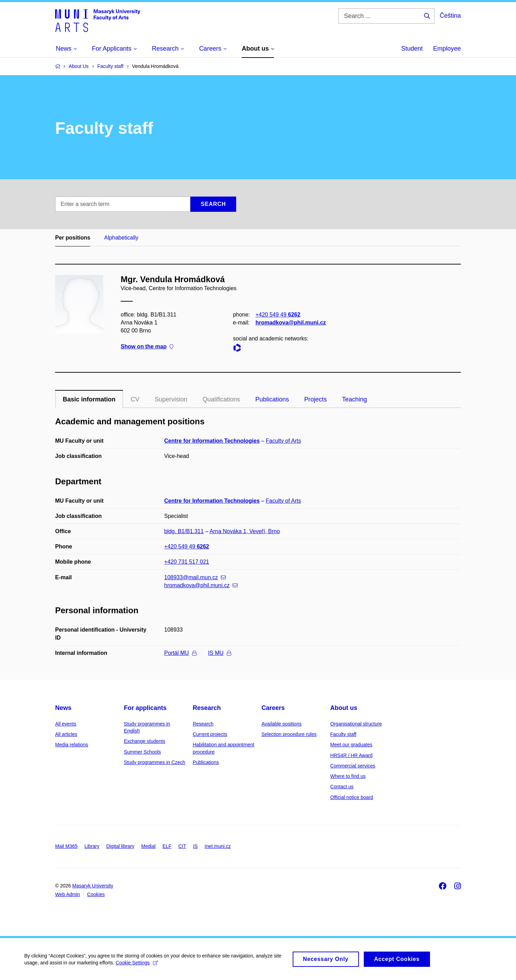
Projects (315, 399)
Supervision (171, 399)
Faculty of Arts (283, 441)
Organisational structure (356, 724)
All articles (66, 734)
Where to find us (348, 776)
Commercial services (353, 766)
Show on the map (147, 347)
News (63, 708)
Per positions (73, 238)
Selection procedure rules (289, 734)
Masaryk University (93, 886)
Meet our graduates (351, 745)
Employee (447, 49)
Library (92, 846)
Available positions (282, 724)
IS (195, 846)
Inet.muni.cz (218, 846)
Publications (272, 399)
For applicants (145, 708)
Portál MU (180, 653)
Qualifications (221, 399)
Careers (273, 708)
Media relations (72, 745)
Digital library (120, 846)
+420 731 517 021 (187, 562)
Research (207, 708)
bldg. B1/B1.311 (184, 531)
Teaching (354, 399)
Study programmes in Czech (154, 762)
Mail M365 (66, 846)
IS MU (219, 653)
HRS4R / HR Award (351, 755)
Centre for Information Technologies (212, 441)
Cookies (96, 894)
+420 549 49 (278, 315)
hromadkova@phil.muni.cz (291, 323)
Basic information (89, 399)
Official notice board (351, 797)
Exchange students (144, 741)
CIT (182, 846)
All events (66, 724)
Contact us (342, 787)
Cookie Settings (137, 965)
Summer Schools (142, 752)
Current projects (210, 734)
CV (135, 399)
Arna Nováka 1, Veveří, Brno (245, 531)
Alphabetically (121, 238)
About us (344, 708)
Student (412, 49)
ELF (167, 846)
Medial (148, 846)
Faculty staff (343, 734)
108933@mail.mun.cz (195, 577)
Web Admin (67, 894)
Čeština (450, 16)
